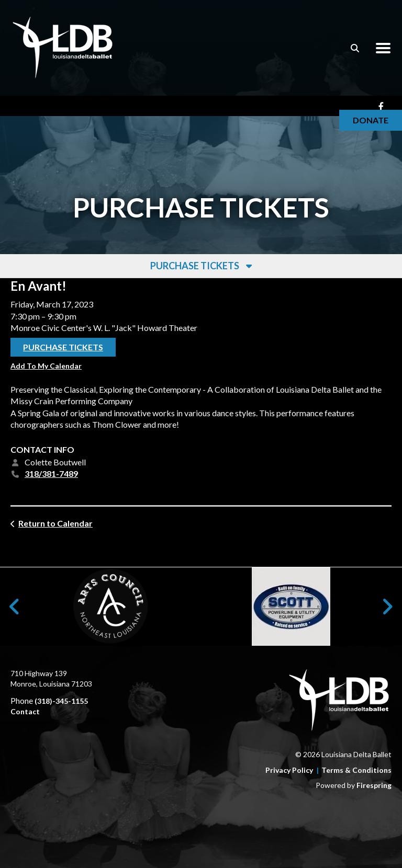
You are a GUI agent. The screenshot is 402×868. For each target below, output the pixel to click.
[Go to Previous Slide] (15, 607)
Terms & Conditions (356, 770)
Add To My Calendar (46, 366)
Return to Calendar (55, 523)
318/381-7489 (51, 474)
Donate (371, 120)
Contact (25, 711)
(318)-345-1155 (61, 701)
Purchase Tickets (63, 347)
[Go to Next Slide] (387, 607)
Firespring (374, 785)
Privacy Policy (289, 770)
